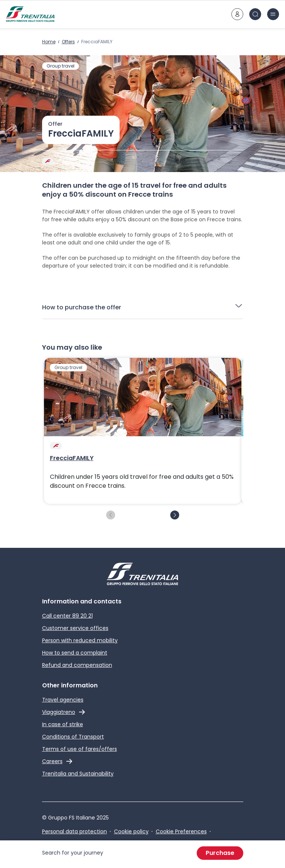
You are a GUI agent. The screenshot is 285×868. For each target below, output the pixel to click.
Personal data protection (75, 831)
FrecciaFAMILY (72, 458)
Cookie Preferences (181, 831)
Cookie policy (131, 831)
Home (49, 42)
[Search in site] (255, 14)
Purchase (220, 853)
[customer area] (237, 14)
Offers (68, 42)
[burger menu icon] (273, 14)
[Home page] (30, 14)
